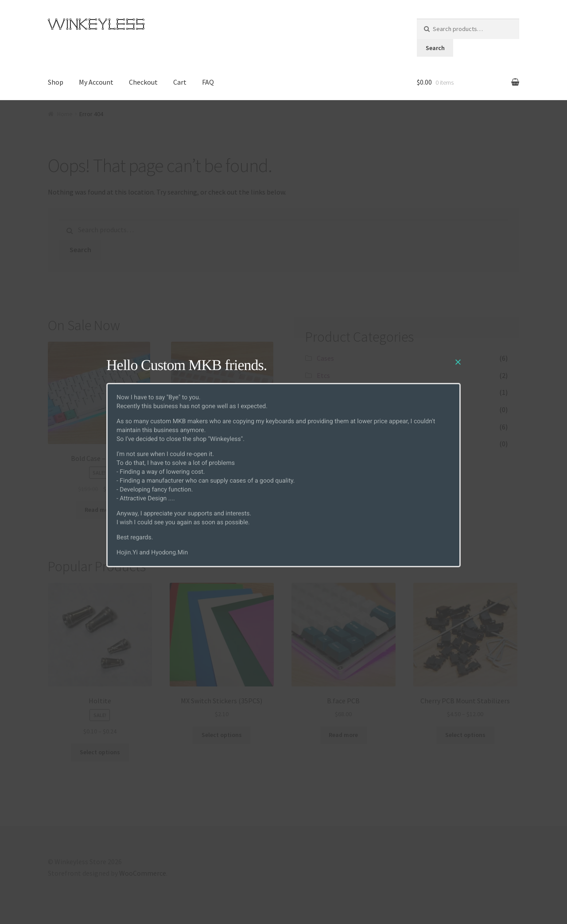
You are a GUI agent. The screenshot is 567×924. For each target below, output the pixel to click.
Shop (56, 82)
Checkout (143, 82)
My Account (96, 82)
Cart (180, 82)
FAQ (208, 82)
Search (435, 48)
